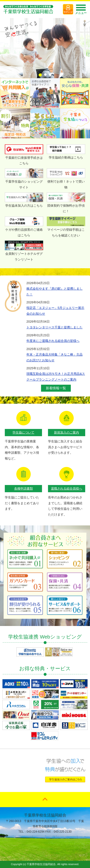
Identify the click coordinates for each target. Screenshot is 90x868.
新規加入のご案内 (66, 432)
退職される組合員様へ (66, 488)
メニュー (81, 11)
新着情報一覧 (56, 388)
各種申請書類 (24, 488)
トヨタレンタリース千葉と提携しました (54, 327)
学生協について (23, 432)
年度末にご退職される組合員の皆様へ (53, 341)
